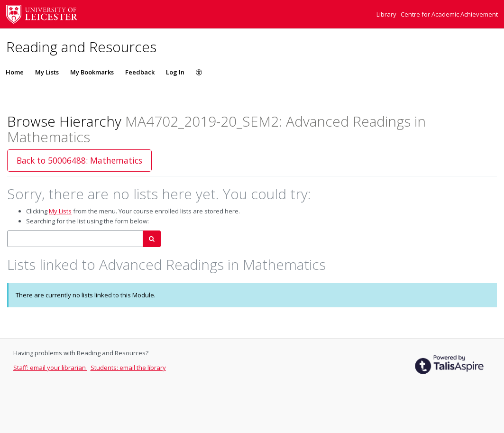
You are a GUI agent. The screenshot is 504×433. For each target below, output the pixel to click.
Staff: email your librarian (50, 368)
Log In (175, 72)
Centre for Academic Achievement (449, 14)
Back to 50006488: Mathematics (79, 160)
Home (15, 72)
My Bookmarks (92, 72)
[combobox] (75, 239)
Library (387, 14)
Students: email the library (128, 368)
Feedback (140, 72)
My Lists (47, 72)
